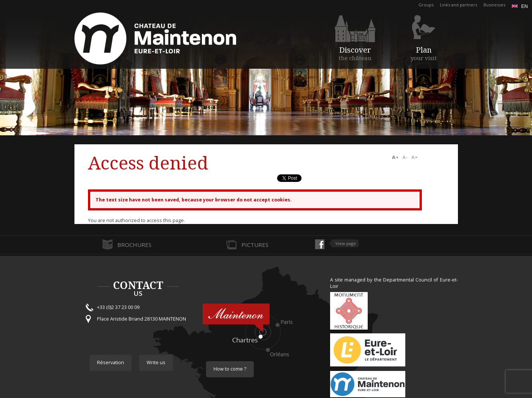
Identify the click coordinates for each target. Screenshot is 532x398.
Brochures (134, 245)
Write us (156, 362)
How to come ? (230, 369)
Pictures (255, 245)
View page (346, 243)
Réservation (111, 362)
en (520, 6)
